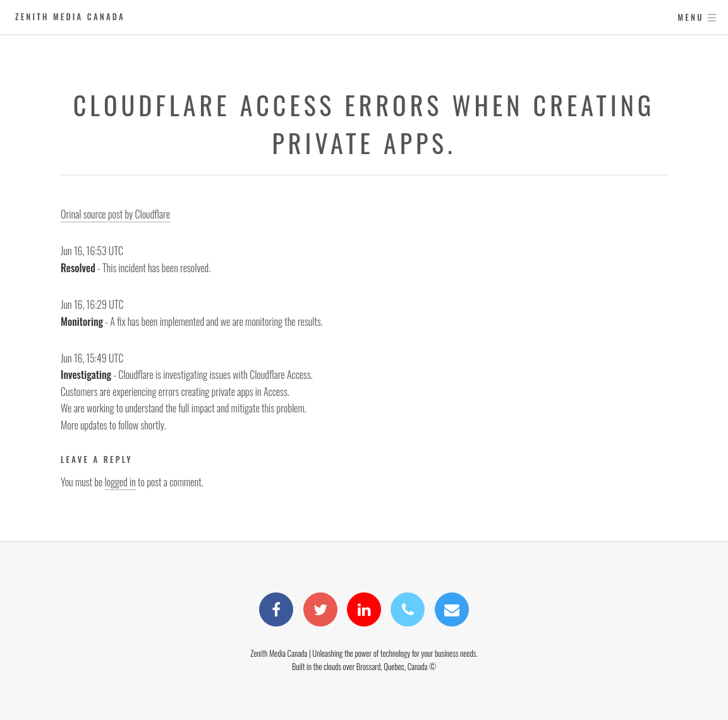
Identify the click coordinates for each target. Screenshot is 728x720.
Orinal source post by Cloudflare (115, 214)
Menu (690, 17)
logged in (120, 482)
